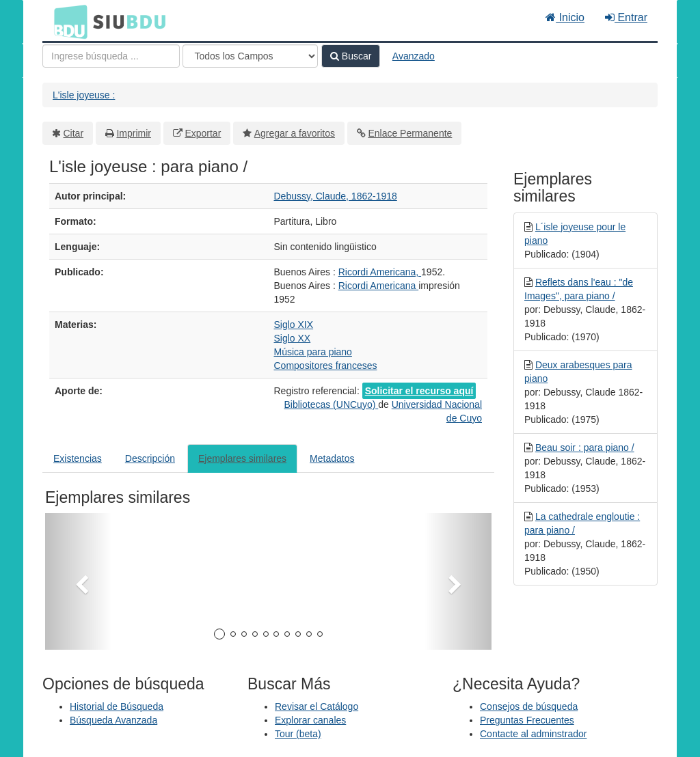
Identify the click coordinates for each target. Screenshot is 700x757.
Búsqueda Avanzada (113, 720)
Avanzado (414, 56)
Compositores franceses (326, 366)
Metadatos (332, 458)
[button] (79, 581)
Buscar (351, 56)
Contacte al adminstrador (533, 734)
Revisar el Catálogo (317, 706)
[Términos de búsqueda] (111, 56)
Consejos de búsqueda (529, 706)
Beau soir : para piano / (585, 448)
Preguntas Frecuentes (527, 720)
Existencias (78, 458)
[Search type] (250, 56)
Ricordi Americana (379, 286)
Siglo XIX (294, 325)
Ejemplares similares (242, 458)
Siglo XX (293, 338)
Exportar (203, 133)
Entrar (626, 17)
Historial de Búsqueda (117, 706)
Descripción (150, 458)
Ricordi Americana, (380, 272)
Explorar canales (310, 720)
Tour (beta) (298, 734)
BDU (67, 21)
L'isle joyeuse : (84, 95)
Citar (74, 133)
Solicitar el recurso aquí (419, 391)
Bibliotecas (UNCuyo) (332, 404)
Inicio (565, 17)
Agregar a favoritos (295, 133)
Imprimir (134, 133)
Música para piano (313, 352)
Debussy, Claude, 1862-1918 (336, 196)
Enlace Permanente (410, 133)
